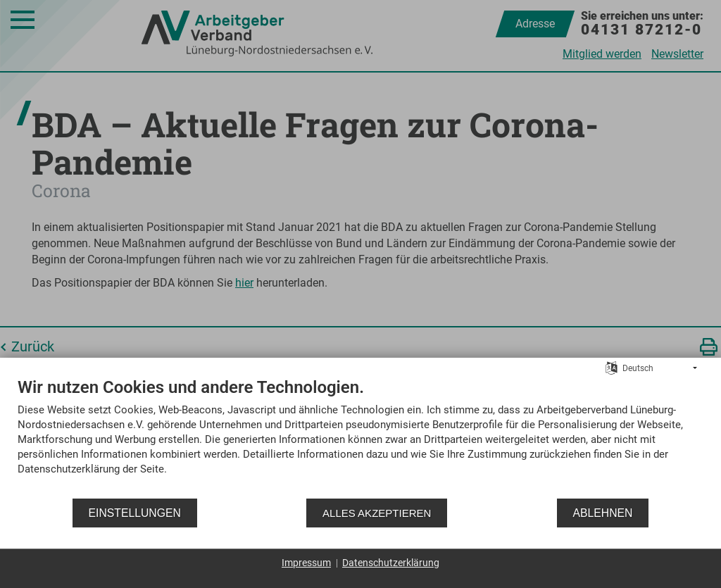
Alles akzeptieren (377, 513)
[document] (360, 437)
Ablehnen (603, 513)
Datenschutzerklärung (391, 563)
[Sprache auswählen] (612, 368)
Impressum (306, 563)
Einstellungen (135, 513)
